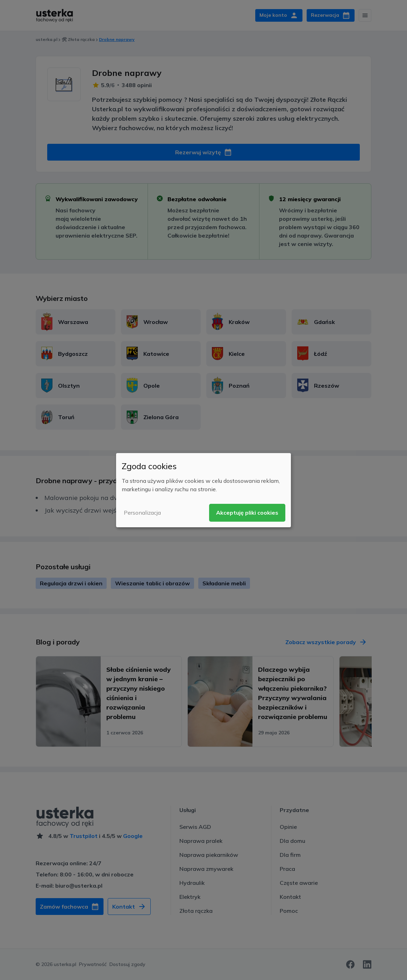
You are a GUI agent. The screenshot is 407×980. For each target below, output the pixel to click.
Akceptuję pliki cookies (247, 513)
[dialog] (203, 490)
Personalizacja (142, 513)
